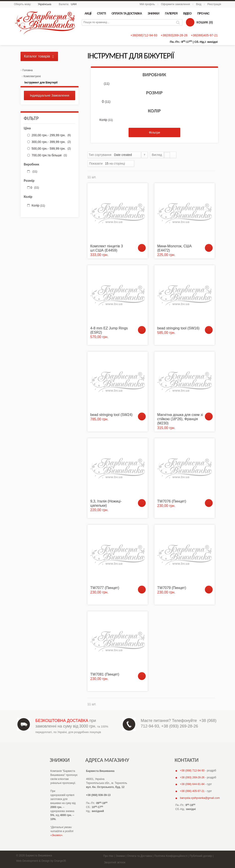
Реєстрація (214, 4)
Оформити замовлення (175, 4)
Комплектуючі (32, 76)
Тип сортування (100, 155)
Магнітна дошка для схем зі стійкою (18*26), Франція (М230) (180, 419)
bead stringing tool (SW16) (178, 328)
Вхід (199, 4)
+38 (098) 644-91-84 (192, 784)
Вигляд (157, 155)
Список (173, 155)
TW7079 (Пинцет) (172, 588)
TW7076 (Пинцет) (172, 501)
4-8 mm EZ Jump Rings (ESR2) (109, 330)
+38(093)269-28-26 (174, 35)
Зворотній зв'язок (115, 862)
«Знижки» (57, 835)
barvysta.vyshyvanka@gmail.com (200, 798)
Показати (96, 163)
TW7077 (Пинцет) (105, 588)
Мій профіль (147, 4)
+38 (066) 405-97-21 (192, 791)
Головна (28, 70)
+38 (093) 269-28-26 (180, 726)
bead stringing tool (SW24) (111, 415)
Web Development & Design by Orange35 (41, 861)
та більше (49, 155)
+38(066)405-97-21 (204, 35)
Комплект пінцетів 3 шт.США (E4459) (107, 248)
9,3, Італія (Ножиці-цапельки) (106, 503)
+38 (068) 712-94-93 (192, 771)
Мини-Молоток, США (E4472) (175, 248)
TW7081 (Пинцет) (105, 674)
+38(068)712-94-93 (144, 35)
